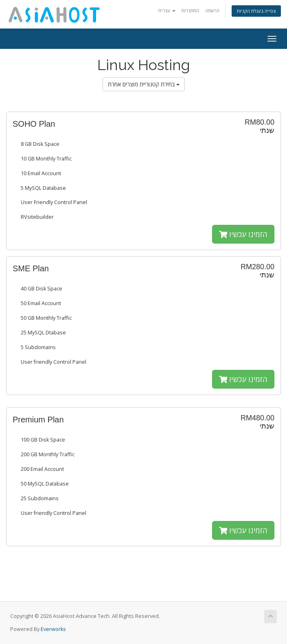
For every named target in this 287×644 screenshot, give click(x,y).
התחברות (190, 10)
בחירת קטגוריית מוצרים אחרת (144, 84)
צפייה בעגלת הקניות (256, 11)
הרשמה (212, 10)
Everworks (53, 629)
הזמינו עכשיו (243, 234)
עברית (167, 10)
